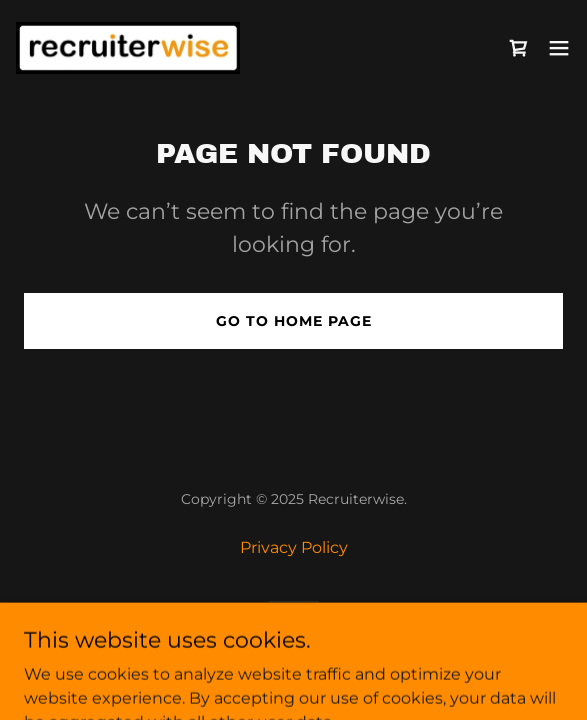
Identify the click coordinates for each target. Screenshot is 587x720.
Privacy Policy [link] (294, 547)
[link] (128, 48)
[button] (559, 48)
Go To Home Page (294, 321)
